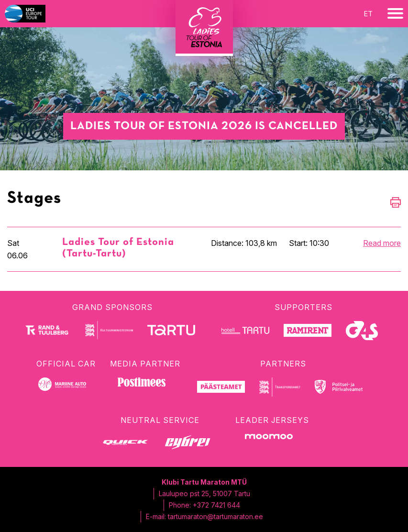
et (368, 14)
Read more (382, 243)
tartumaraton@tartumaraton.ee (215, 516)
